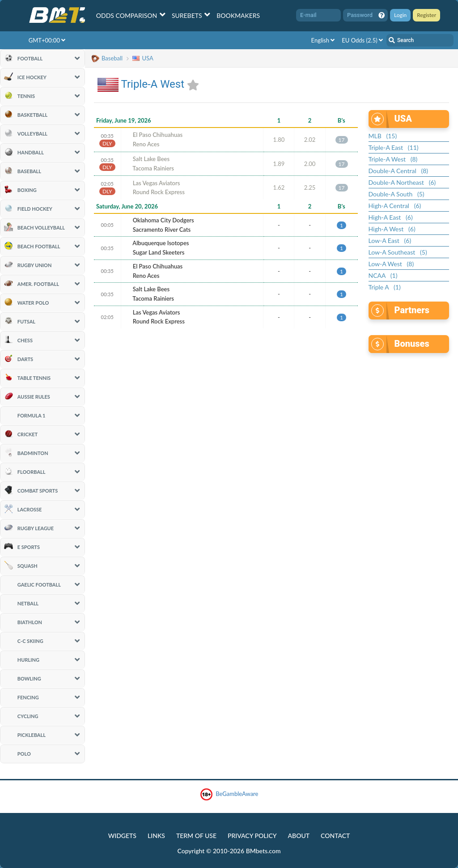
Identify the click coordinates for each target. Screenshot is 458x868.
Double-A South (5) (397, 194)
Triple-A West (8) (393, 159)
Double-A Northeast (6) (402, 182)
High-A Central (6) (395, 206)
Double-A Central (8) (399, 171)
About (299, 836)
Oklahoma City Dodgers (163, 220)
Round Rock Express (159, 192)
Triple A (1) (385, 287)
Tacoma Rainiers (153, 168)
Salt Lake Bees (151, 159)
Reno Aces (146, 144)
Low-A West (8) (391, 264)
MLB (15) (383, 136)
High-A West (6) (392, 229)
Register (426, 15)
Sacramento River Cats (162, 230)
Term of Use (196, 836)
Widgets (122, 836)
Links (156, 836)
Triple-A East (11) (394, 147)
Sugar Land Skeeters (159, 252)
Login (400, 15)
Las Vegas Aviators (157, 183)
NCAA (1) (383, 275)
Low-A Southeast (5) (398, 252)
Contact (335, 836)
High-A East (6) (391, 217)
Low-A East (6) (390, 240)
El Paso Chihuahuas (158, 135)
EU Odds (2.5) (362, 40)
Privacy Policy (252, 836)
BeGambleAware (229, 794)
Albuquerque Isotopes (161, 243)
